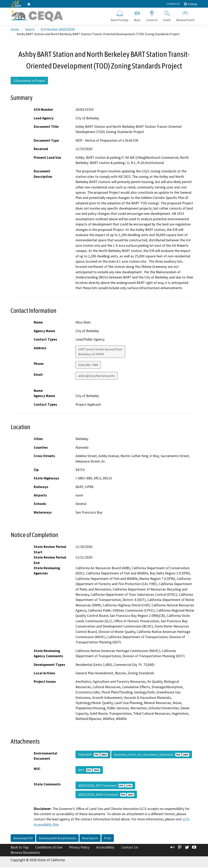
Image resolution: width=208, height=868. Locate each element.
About (137, 15)
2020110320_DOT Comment (105, 786)
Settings (190, 4)
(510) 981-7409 (88, 365)
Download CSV (23, 839)
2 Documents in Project (29, 81)
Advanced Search (185, 15)
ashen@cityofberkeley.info (97, 376)
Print (108, 839)
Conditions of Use (49, 848)
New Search (90, 839)
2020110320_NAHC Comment (106, 795)
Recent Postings (120, 15)
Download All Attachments (57, 839)
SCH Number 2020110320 (58, 30)
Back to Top (20, 848)
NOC (89, 771)
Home (15, 30)
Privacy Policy (79, 848)
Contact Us (173, 4)
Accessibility (105, 848)
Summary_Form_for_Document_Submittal (152, 755)
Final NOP (93, 755)
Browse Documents (25, 853)
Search (167, 15)
